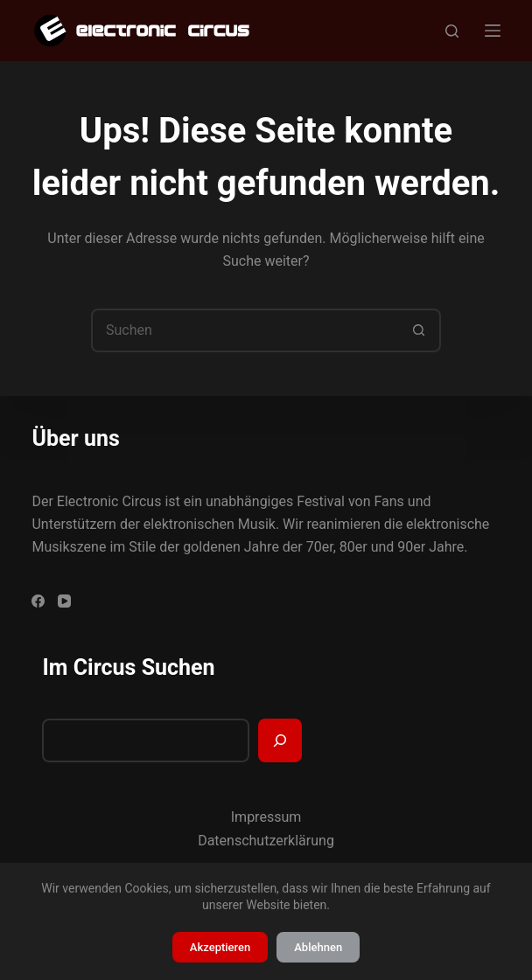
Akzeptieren (220, 947)
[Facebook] (38, 601)
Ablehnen (318, 947)
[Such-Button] (419, 330)
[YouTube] (64, 601)
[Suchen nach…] (244, 330)
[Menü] (493, 31)
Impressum (266, 817)
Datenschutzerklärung (266, 841)
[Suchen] (452, 31)
